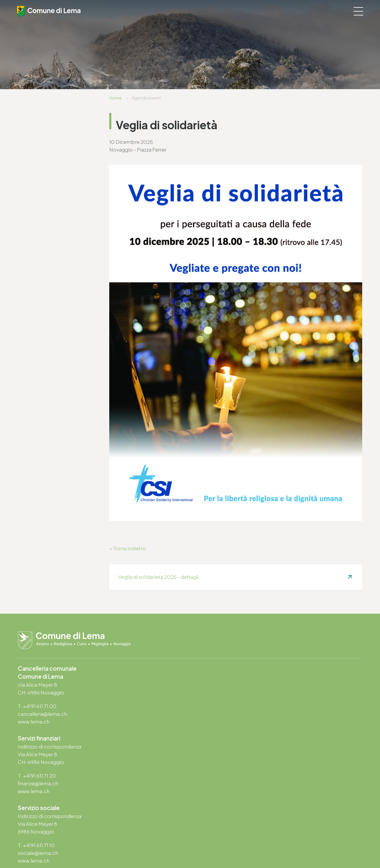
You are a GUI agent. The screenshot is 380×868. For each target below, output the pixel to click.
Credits (175, 847)
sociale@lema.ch (38, 784)
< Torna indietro (128, 549)
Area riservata (199, 847)
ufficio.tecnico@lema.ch (224, 784)
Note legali (134, 847)
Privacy (113, 847)
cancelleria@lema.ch (42, 714)
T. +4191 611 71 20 (213, 706)
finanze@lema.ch (215, 713)
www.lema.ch (34, 722)
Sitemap (156, 847)
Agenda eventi (146, 98)
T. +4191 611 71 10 (36, 776)
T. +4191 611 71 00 (37, 706)
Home (115, 98)
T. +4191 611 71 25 (213, 776)
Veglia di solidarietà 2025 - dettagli (158, 577)
